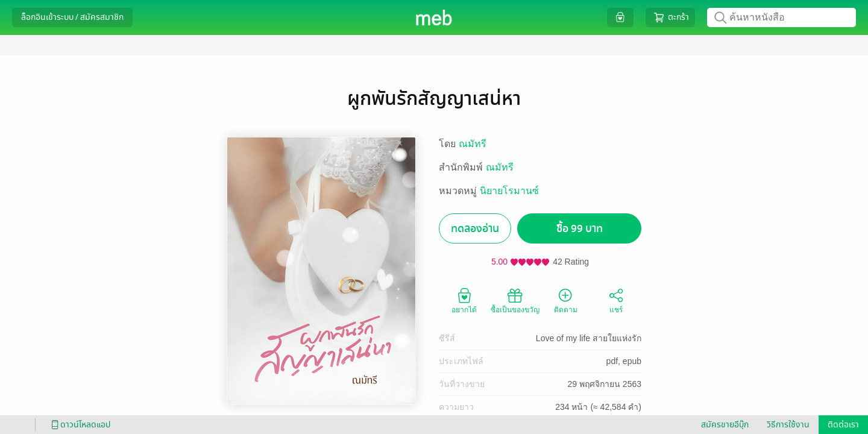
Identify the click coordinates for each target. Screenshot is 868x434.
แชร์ (616, 300)
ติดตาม (566, 300)
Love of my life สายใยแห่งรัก (589, 338)
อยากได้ (464, 300)
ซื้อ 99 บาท (580, 229)
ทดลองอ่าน (475, 229)
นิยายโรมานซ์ (509, 191)
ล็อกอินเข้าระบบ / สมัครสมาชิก (72, 17)
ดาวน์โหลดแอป (79, 425)
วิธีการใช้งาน (788, 425)
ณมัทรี (473, 144)
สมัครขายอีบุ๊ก (725, 425)
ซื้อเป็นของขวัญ (515, 300)
